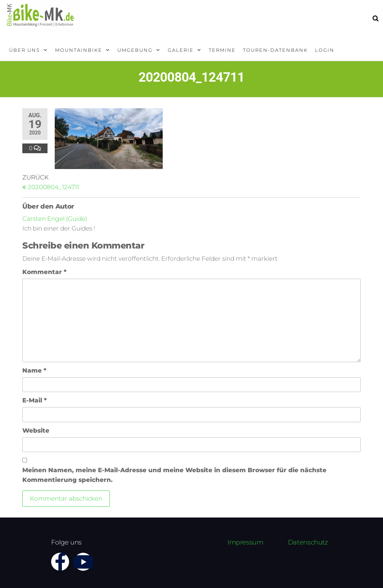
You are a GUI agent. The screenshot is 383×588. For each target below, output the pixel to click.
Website (36, 430)
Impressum (245, 542)
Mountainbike (79, 50)
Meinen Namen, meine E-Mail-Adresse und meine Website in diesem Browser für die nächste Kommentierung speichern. (174, 475)
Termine (222, 50)
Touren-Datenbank (275, 50)
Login (325, 50)
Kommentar (44, 272)
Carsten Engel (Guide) (55, 219)
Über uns (24, 50)
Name (34, 370)
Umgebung (135, 50)
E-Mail (35, 400)
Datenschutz (308, 542)
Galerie (181, 50)
